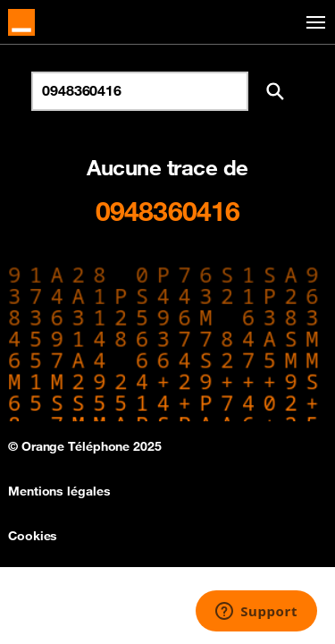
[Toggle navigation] (313, 23)
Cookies (33, 536)
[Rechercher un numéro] (140, 91)
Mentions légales (59, 491)
